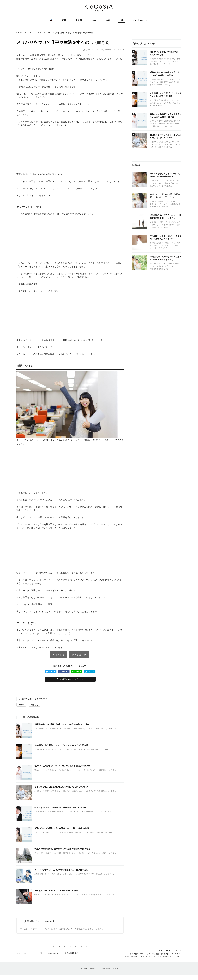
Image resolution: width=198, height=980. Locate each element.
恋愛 (64, 20)
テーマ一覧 (38, 953)
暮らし (35, 705)
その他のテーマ (141, 20)
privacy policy (54, 953)
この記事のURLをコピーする (70, 679)
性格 (94, 20)
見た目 (79, 20)
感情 (108, 20)
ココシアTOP (22, 953)
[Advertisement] (70, 150)
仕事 (121, 20)
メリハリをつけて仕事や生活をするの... (55, 42)
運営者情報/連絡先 (72, 953)
